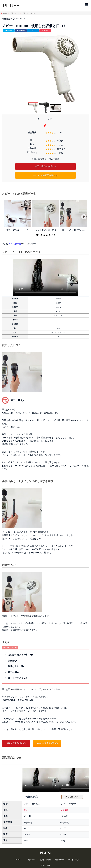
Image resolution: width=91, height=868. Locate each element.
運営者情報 (60, 860)
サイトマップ (73, 860)
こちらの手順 (15, 244)
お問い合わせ (45, 860)
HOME (17, 860)
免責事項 (31, 860)
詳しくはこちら (72, 797)
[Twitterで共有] (9, 31)
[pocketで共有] (45, 31)
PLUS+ (11, 5)
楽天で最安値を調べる (45, 166)
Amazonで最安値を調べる (45, 175)
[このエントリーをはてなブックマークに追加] (33, 31)
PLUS (45, 853)
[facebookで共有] (21, 31)
